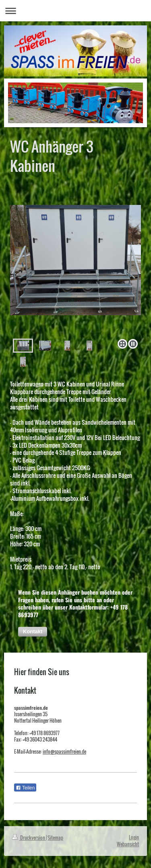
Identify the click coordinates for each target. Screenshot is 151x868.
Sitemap (55, 838)
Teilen (25, 788)
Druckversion (29, 838)
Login (134, 837)
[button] (33, 632)
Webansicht (128, 844)
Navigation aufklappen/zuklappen (75, 11)
